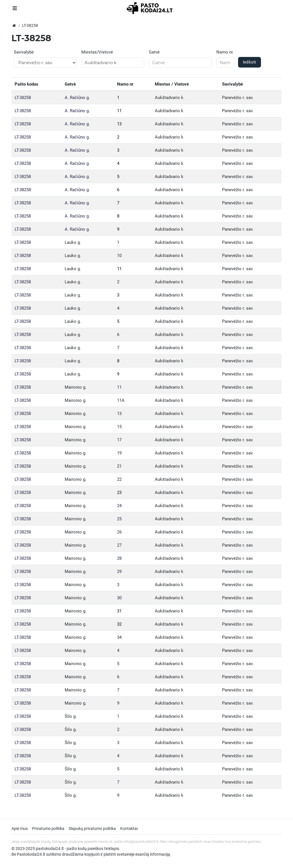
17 (119, 440)
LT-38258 (23, 98)
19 (119, 453)
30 (119, 598)
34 (119, 637)
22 (119, 479)
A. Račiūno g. (77, 98)
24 (119, 506)
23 (119, 493)
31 (119, 611)
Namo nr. (225, 52)
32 (119, 624)
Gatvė (154, 52)
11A (121, 400)
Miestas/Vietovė (97, 52)
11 (119, 111)
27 (119, 545)
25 (119, 519)
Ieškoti (250, 62)
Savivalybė (24, 52)
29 (119, 572)
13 (119, 124)
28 (119, 558)
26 (119, 532)
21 (119, 466)
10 (119, 256)
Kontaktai (129, 829)
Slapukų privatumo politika (92, 829)
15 (119, 427)
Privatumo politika (48, 829)
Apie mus (20, 829)
